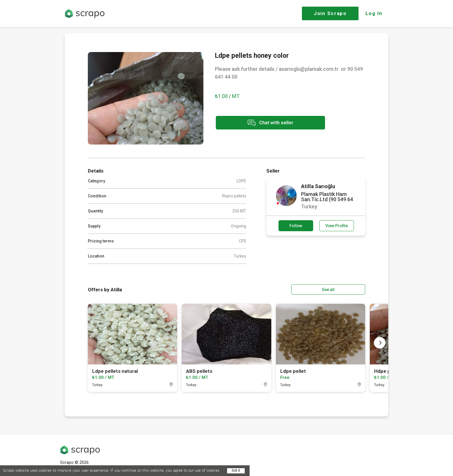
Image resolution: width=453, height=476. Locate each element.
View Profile (337, 226)
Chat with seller (266, 123)
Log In (374, 13)
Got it (236, 471)
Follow (296, 226)
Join (330, 13)
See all (349, 289)
